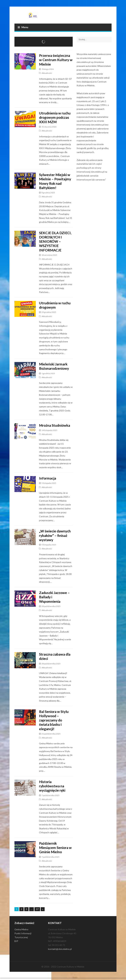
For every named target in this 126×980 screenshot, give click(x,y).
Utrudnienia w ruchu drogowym (55, 305)
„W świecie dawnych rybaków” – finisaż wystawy (55, 535)
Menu (23, 27)
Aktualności (47, 73)
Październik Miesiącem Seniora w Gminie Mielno (55, 848)
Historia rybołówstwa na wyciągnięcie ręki (52, 786)
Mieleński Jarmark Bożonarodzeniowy (54, 366)
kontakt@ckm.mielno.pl (60, 949)
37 (37, 909)
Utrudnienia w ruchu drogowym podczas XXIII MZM (55, 117)
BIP (16, 941)
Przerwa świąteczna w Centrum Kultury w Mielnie (56, 60)
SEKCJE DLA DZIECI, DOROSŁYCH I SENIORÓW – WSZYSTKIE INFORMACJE (55, 241)
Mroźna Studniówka (55, 425)
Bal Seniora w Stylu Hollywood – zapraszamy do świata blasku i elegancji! (54, 720)
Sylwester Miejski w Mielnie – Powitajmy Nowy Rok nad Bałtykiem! (55, 181)
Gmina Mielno (21, 929)
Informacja (48, 478)
